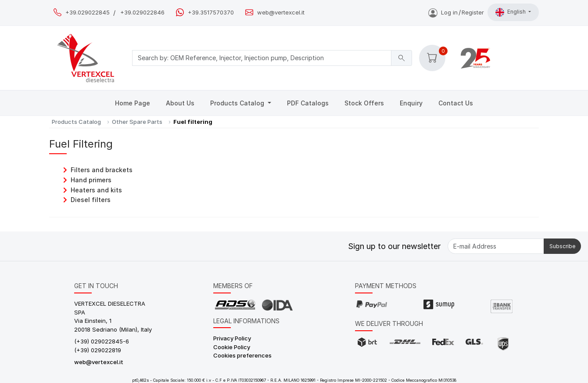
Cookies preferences (242, 355)
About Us (180, 103)
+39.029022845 (88, 13)
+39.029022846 (142, 13)
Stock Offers (364, 103)
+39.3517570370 (211, 13)
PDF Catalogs (308, 103)
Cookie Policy (232, 347)
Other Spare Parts (137, 122)
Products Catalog (238, 103)
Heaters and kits (96, 190)
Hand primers (91, 180)
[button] (432, 58)
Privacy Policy (232, 338)
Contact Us (456, 103)
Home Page (133, 103)
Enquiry (411, 103)
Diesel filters (91, 200)
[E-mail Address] (496, 246)
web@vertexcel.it (281, 13)
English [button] (511, 12)
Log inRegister (456, 12)
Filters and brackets (102, 170)
